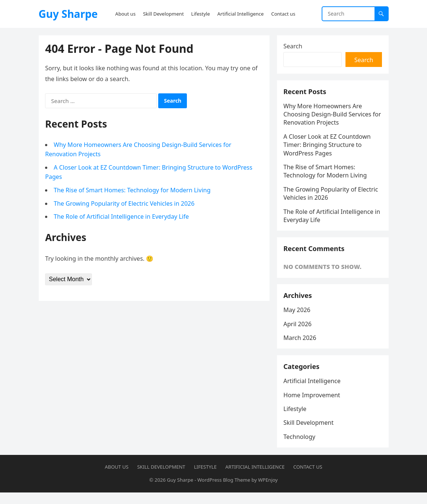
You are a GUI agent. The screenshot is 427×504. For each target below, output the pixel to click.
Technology (300, 447)
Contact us (308, 478)
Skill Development (310, 433)
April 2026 (299, 332)
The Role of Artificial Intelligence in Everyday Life (122, 217)
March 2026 (301, 346)
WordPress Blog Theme (224, 492)
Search (294, 47)
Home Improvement (313, 405)
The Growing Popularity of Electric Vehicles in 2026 (125, 204)
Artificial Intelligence (313, 392)
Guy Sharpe (68, 14)
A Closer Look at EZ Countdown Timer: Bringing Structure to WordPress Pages (328, 148)
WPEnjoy (268, 492)
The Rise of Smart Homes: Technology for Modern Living (133, 191)
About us (117, 478)
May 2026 (298, 318)
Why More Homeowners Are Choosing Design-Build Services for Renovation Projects (328, 118)
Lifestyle (296, 420)
